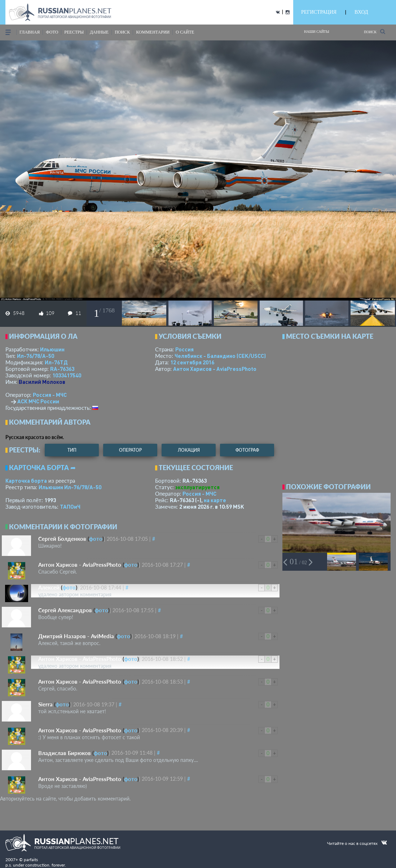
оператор (130, 450)
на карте (215, 500)
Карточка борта (26, 481)
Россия (184, 349)
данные (99, 32)
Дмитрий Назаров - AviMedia (76, 636)
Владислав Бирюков (65, 753)
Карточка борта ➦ (42, 468)
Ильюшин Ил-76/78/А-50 (70, 487)
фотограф (247, 450)
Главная (30, 32)
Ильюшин (52, 349)
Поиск (375, 32)
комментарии (153, 32)
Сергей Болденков (62, 539)
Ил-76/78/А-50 (36, 356)
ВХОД (361, 12)
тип (72, 450)
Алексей (49, 587)
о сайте (185, 32)
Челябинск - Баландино (220, 356)
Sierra (45, 704)
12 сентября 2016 (192, 362)
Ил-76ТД (56, 362)
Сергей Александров (65, 610)
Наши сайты (317, 32)
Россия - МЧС (50, 395)
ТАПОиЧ (70, 507)
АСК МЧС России (38, 401)
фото (52, 32)
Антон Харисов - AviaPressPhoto (215, 369)
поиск (122, 32)
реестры (74, 32)
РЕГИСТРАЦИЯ (319, 12)
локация (189, 450)
